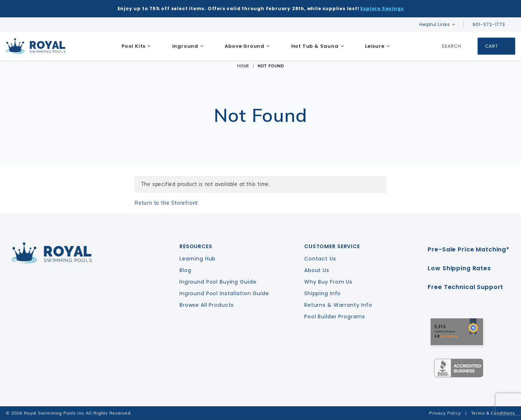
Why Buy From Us (328, 282)
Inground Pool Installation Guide (224, 293)
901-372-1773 (492, 24)
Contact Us (320, 259)
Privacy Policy (445, 413)
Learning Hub (198, 259)
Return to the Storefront (166, 203)
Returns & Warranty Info (338, 305)
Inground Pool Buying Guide (218, 282)
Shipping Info (323, 293)
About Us (317, 270)
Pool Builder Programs (335, 317)
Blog (185, 270)
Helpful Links (435, 24)
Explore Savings (382, 9)
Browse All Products (207, 305)
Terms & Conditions (493, 413)
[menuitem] (136, 46)
